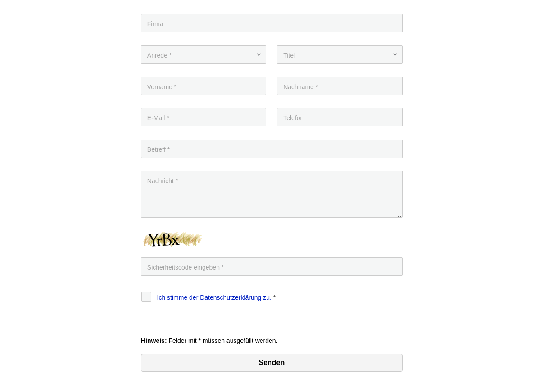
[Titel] (339, 55)
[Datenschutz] (146, 297)
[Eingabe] (272, 267)
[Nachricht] (272, 194)
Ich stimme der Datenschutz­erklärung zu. (214, 297)
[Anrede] (204, 55)
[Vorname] (204, 86)
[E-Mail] (204, 117)
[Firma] (272, 23)
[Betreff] (272, 149)
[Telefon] (339, 117)
